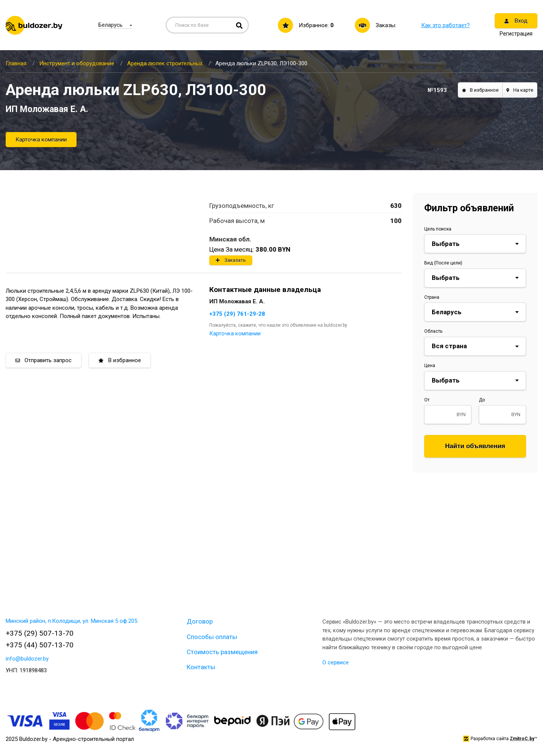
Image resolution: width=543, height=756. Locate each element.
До (482, 400)
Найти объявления (475, 446)
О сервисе (336, 662)
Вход (516, 21)
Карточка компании (41, 140)
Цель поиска (438, 229)
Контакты (201, 667)
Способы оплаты (212, 637)
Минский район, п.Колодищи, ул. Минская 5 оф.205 (71, 621)
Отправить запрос (44, 360)
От (427, 400)
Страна (432, 297)
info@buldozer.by (27, 659)
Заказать (231, 260)
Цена (430, 366)
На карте (520, 90)
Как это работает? (446, 25)
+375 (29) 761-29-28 (237, 314)
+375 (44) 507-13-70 (40, 645)
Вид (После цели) (443, 263)
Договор (200, 621)
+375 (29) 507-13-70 (40, 633)
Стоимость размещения (222, 652)
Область (433, 331)
